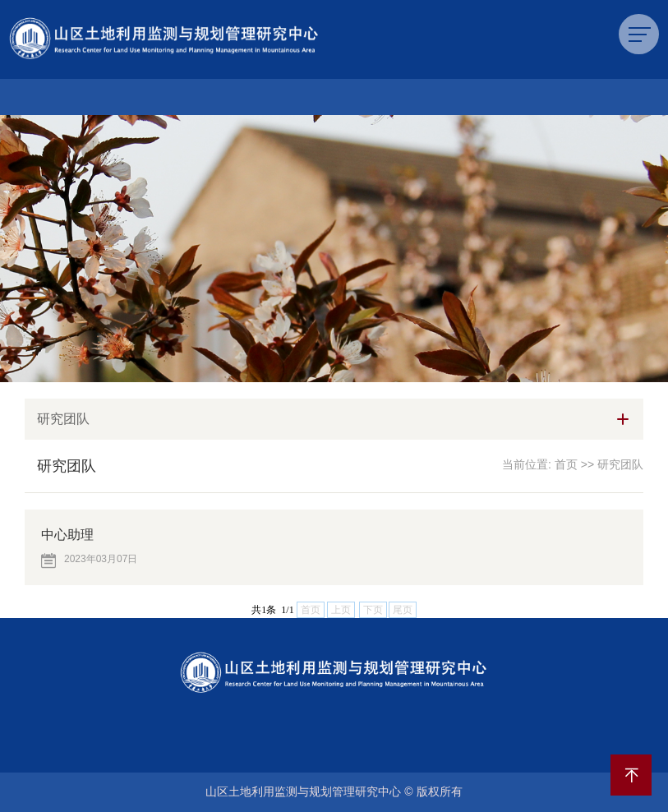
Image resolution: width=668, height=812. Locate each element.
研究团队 (620, 464)
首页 (566, 464)
